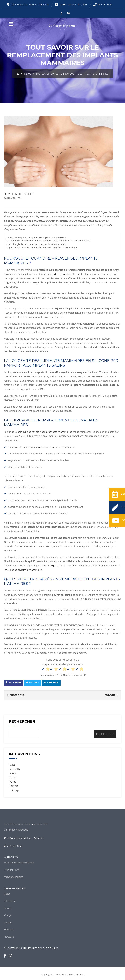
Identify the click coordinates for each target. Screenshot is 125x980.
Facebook (14, 683)
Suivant (112, 695)
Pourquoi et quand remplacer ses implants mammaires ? (37, 237)
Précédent (15, 695)
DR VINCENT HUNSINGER (19, 194)
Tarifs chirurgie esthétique (19, 863)
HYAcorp (14, 790)
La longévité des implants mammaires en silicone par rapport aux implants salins (49, 241)
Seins (12, 765)
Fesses (13, 773)
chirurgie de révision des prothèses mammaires (45, 432)
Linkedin (51, 683)
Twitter (33, 683)
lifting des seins (20, 447)
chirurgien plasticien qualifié (62, 566)
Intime (13, 782)
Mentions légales (14, 877)
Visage (13, 778)
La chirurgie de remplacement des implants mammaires (37, 244)
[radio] (46, 670)
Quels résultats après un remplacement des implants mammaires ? (42, 248)
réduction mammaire (51, 447)
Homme (14, 786)
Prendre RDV (11, 870)
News (28, 74)
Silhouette (15, 769)
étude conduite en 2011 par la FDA (70, 274)
